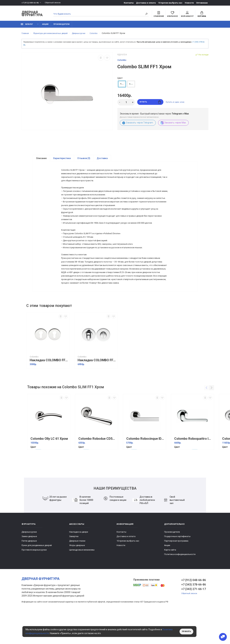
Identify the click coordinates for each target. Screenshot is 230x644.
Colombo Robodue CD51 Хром (97, 467)
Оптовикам (202, 3)
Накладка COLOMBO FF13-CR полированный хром (49, 388)
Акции (45, 26)
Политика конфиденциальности (180, 583)
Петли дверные (29, 569)
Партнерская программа (176, 569)
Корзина (202, 15)
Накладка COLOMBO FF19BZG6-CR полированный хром (97, 388)
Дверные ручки (29, 560)
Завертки (74, 565)
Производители (61, 26)
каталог (27, 26)
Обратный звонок (54, 3)
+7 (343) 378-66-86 (194, 613)
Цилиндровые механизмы (82, 578)
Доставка (102, 160)
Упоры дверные (77, 574)
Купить (150, 104)
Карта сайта (170, 578)
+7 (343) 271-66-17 (194, 617)
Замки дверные (29, 565)
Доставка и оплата (146, 3)
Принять (186, 632)
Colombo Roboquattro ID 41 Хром (193, 467)
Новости (189, 3)
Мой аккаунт (187, 15)
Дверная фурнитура (32, 14)
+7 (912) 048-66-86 (30, 3)
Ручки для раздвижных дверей (37, 574)
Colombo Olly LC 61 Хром (49, 467)
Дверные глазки (77, 569)
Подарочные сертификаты (177, 565)
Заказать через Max (173, 125)
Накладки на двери (79, 560)
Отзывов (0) (84, 160)
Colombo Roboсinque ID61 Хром (145, 467)
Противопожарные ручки (34, 578)
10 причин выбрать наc (170, 3)
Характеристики (62, 160)
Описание (41, 160)
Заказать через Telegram (138, 125)
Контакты (129, 3)
